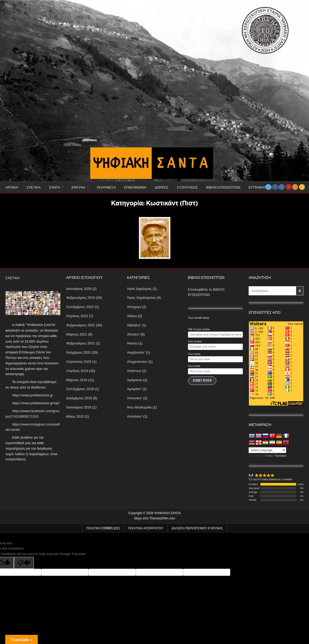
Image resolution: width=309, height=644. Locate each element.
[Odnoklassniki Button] (295, 187)
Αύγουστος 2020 (79, 362)
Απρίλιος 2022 (77, 316)
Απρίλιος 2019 (77, 371)
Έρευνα (78, 187)
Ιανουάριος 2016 (79, 407)
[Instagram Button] (282, 187)
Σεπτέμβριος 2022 (80, 307)
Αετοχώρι (134, 307)
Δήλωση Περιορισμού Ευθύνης (197, 528)
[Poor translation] (24, 563)
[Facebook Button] (275, 187)
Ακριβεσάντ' (136, 352)
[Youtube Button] (289, 187)
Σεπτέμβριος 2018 (80, 389)
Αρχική (12, 187)
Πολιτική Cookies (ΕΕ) (103, 528)
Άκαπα (132, 343)
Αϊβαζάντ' (134, 325)
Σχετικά (34, 187)
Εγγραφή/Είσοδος (264, 187)
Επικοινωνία (135, 187)
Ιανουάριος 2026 (79, 289)
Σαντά (55, 187)
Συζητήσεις (187, 187)
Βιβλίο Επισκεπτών (223, 187)
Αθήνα (132, 316)
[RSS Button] (302, 187)
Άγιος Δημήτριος (139, 289)
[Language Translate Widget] (267, 450)
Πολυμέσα (106, 187)
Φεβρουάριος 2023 (80, 298)
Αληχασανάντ (137, 362)
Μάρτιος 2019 (77, 380)
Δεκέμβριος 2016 (79, 398)
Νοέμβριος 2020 (78, 352)
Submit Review (202, 380)
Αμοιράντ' (134, 389)
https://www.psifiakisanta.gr (33, 395)
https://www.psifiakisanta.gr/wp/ (36, 403)
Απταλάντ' (135, 416)
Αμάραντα (135, 380)
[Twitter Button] (268, 187)
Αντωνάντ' (135, 398)
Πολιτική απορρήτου (146, 528)
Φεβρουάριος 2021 (80, 343)
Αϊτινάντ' (133, 334)
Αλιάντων (134, 371)
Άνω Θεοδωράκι (139, 407)
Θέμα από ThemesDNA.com (154, 518)
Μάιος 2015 (75, 416)
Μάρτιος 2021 (77, 334)
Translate (275, 456)
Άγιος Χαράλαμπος (142, 298)
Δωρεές (161, 187)
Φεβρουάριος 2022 (80, 325)
